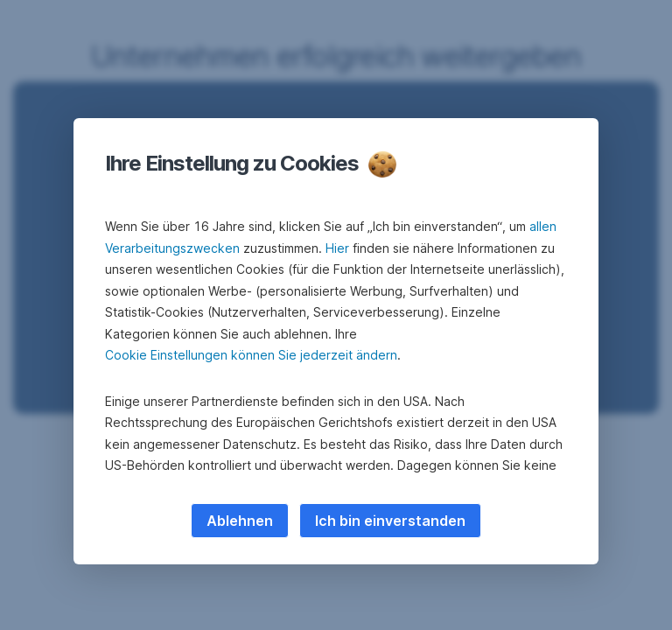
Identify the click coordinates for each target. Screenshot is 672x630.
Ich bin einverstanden (390, 521)
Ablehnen (240, 521)
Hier (337, 248)
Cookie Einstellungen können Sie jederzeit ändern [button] (251, 355)
